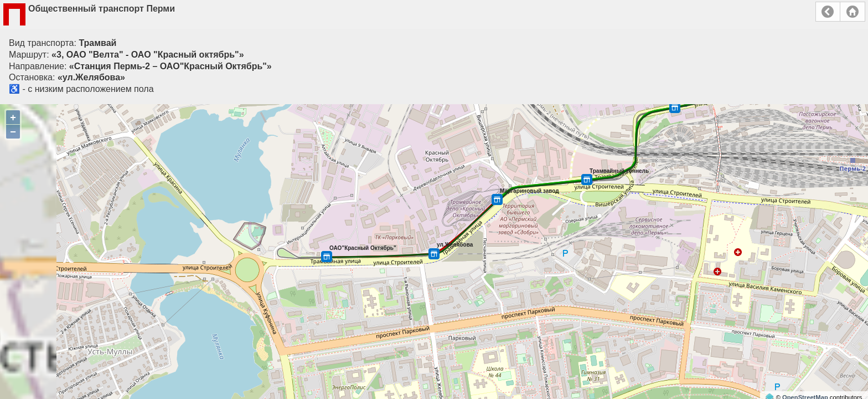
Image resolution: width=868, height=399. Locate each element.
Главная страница (852, 12)
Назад (828, 12)
